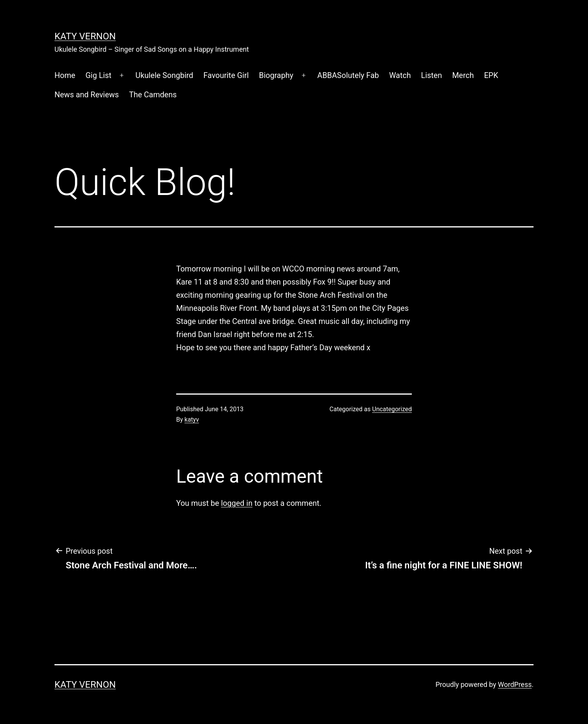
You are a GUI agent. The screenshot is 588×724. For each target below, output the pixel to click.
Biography (276, 75)
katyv (192, 420)
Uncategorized (392, 409)
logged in (237, 503)
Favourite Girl (226, 75)
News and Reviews (87, 95)
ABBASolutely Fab (348, 75)
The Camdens (153, 95)
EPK (491, 75)
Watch (400, 75)
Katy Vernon (85, 36)
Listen (432, 75)
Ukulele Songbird (165, 75)
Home (65, 75)
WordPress (515, 684)
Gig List (98, 75)
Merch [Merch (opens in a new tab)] (463, 75)
